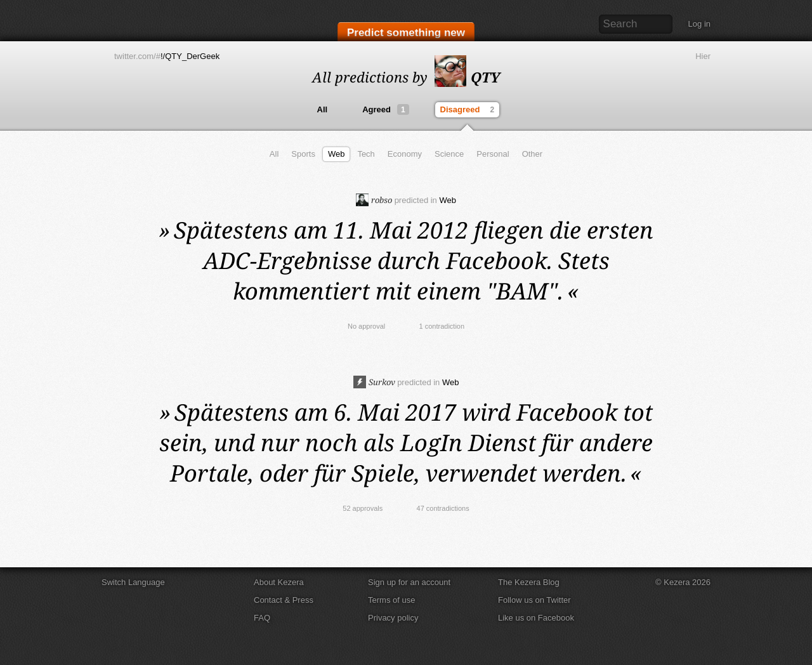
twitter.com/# (137, 56)
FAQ (262, 618)
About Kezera (279, 582)
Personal (493, 154)
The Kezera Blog (529, 582)
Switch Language (133, 582)
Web (337, 154)
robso (374, 200)
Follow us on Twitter (534, 600)
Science (449, 154)
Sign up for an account (409, 582)
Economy (405, 154)
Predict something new (406, 33)
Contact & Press (284, 600)
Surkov (374, 382)
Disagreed (469, 110)
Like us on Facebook (536, 618)
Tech (366, 154)
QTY (467, 77)
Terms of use (391, 600)
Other (533, 154)
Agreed (385, 109)
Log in (699, 24)
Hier (703, 56)
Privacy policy (393, 618)
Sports (303, 154)
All (323, 109)
